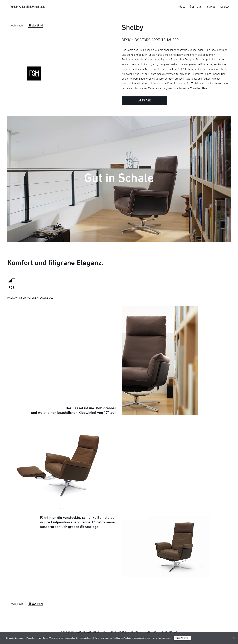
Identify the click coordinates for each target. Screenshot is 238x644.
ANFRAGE (145, 105)
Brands (211, 9)
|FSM (36, 30)
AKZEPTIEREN (182, 638)
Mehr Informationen (162, 638)
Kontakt (226, 9)
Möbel (182, 9)
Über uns (196, 9)
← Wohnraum (16, 30)
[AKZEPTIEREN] (234, 638)
